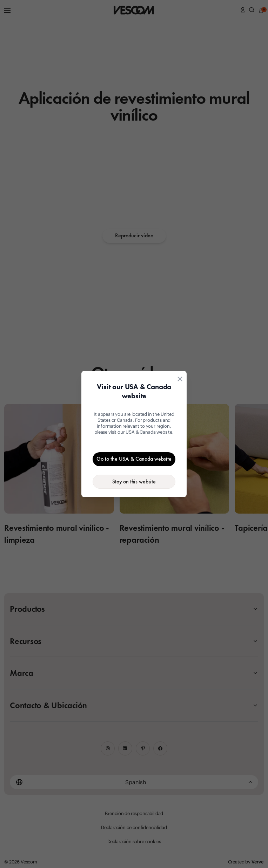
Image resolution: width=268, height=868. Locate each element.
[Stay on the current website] (134, 482)
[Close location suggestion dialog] (180, 379)
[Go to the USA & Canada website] (134, 459)
